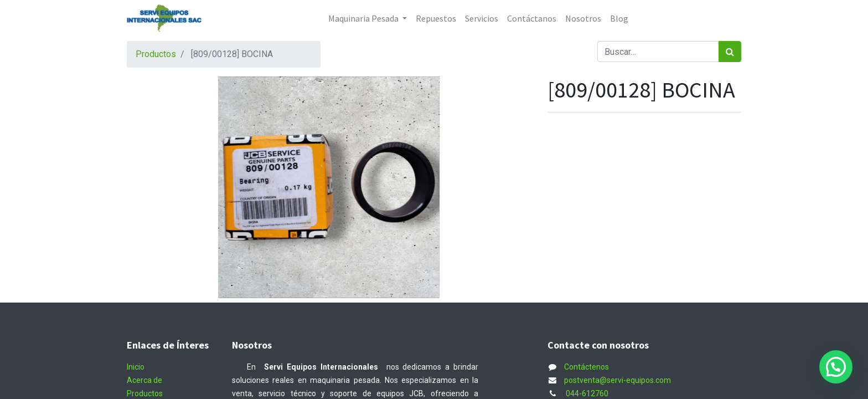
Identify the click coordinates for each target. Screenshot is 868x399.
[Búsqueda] (730, 52)
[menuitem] (436, 18)
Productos (156, 54)
